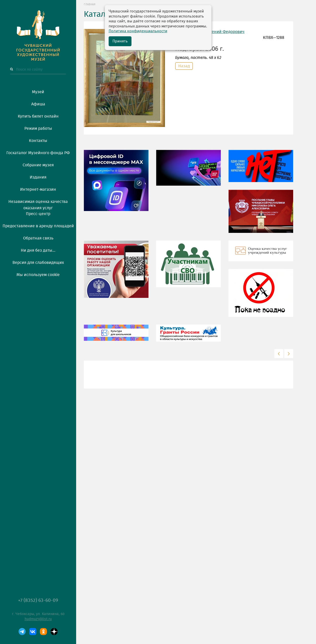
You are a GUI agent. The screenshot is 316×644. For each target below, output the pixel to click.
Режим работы (38, 128)
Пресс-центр (38, 214)
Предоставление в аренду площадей (38, 226)
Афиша (38, 104)
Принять (120, 41)
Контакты (38, 141)
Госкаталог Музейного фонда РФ (38, 153)
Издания (38, 177)
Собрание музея (38, 165)
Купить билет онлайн (38, 116)
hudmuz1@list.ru (38, 619)
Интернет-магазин (38, 189)
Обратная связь (38, 238)
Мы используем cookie (38, 275)
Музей (38, 92)
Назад (184, 66)
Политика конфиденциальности (138, 31)
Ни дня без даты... (38, 250)
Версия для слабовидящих (38, 263)
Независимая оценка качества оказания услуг (38, 204)
